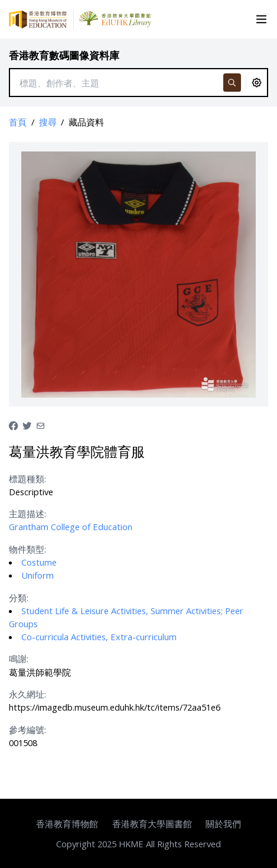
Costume (39, 562)
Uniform (38, 575)
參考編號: (27, 730)
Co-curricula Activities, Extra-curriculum (99, 637)
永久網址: (27, 694)
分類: (19, 598)
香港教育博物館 (67, 824)
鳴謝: (19, 659)
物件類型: (27, 549)
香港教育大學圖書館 (152, 824)
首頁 (18, 122)
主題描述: (27, 514)
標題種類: (27, 479)
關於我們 (223, 824)
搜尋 (48, 122)
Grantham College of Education (71, 527)
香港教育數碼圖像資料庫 (64, 55)
